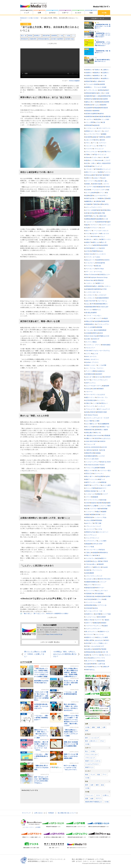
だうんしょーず (90, 444)
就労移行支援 (69, 39)
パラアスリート (95, 225)
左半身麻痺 (89, 667)
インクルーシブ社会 (100, 517)
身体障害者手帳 (102, 222)
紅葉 (104, 122)
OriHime (95, 236)
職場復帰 (95, 497)
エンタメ (78, 13)
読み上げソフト (90, 260)
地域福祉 (98, 453)
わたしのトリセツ (102, 591)
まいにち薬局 (106, 485)
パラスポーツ (90, 169)
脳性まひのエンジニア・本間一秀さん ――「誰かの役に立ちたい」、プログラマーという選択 (41, 734)
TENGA (107, 187)
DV (87, 646)
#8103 (88, 643)
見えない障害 (97, 561)
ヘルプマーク (90, 119)
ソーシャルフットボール (99, 190)
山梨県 (96, 430)
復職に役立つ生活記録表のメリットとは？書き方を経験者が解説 (71, 744)
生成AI (88, 570)
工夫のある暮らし (91, 564)
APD (93, 304)
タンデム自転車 (90, 193)
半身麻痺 (88, 204)
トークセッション (91, 128)
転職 (95, 116)
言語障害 (88, 561)
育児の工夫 (89, 474)
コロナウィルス (106, 225)
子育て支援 (98, 523)
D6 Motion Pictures (92, 415)
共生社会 (88, 389)
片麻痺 (103, 201)
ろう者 (106, 219)
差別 (87, 166)
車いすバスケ (105, 234)
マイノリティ (101, 400)
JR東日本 (93, 412)
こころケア (107, 160)
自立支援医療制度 (101, 330)
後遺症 (88, 514)
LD (99, 555)
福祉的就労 (99, 374)
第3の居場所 (102, 617)
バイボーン (107, 286)
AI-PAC (88, 251)
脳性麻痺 (106, 386)
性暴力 (107, 640)
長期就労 (104, 623)
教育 (109, 503)
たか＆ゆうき (90, 579)
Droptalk (105, 567)
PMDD (88, 248)
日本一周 (105, 652)
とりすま (99, 529)
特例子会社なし (90, 670)
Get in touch (99, 377)
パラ (91, 155)
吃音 (98, 558)
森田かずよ (97, 567)
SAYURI (104, 447)
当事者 (97, 201)
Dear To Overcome (92, 275)
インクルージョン (91, 617)
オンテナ (93, 160)
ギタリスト (97, 585)
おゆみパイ (97, 178)
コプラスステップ (91, 541)
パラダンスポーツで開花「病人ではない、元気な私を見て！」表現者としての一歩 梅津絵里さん (41, 696)
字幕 (87, 155)
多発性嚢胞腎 (90, 573)
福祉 (87, 160)
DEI (87, 509)
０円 (99, 146)
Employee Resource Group (99, 277)
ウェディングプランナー (93, 629)
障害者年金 (89, 99)
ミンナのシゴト (90, 298)
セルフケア (97, 667)
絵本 (87, 506)
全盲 (91, 105)
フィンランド (101, 406)
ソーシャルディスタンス (101, 231)
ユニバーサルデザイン (101, 196)
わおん (88, 304)
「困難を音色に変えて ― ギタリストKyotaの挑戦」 (41, 768)
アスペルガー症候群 (92, 84)
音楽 (99, 775)
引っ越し (105, 181)
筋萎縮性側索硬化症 (92, 582)
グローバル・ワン (102, 397)
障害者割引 (89, 111)
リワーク (88, 497)
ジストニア (103, 582)
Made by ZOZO (106, 462)
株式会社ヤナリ (102, 488)
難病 (101, 198)
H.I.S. (90, 178)
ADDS (103, 248)
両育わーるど (105, 427)
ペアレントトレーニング (93, 526)
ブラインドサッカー (92, 152)
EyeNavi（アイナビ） (92, 362)
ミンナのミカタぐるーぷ (93, 292)
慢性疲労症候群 (90, 588)
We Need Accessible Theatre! (95, 465)
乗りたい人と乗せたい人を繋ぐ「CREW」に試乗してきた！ (35, 654)
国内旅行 (107, 175)
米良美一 (97, 450)
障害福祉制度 (90, 652)
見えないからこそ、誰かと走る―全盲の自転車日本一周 (71, 683)
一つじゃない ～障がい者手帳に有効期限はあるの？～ (41, 718)
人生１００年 (90, 140)
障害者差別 (89, 286)
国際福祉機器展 (90, 219)
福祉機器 (99, 219)
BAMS (103, 140)
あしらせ (95, 354)
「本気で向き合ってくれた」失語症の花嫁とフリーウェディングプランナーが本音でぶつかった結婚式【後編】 (41, 672)
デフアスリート (95, 228)
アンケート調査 (90, 371)
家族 (105, 503)
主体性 (95, 389)
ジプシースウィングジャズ (94, 576)
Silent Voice (89, 254)
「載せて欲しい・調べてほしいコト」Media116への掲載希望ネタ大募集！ (46, 613)
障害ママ (104, 558)
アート (95, 143)
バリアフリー (102, 143)
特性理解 (108, 596)
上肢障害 (108, 137)
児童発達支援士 (90, 596)
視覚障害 (105, 99)
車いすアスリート (91, 661)
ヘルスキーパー (90, 222)
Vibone (88, 157)
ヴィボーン (95, 157)
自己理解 (98, 614)
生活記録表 (89, 608)
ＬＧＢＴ (106, 131)
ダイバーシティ (99, 474)
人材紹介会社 (102, 216)
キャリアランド (96, 485)
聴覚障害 (104, 105)
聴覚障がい (97, 73)
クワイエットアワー (103, 324)
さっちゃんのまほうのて (97, 646)
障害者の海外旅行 (91, 491)
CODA (88, 503)
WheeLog (89, 175)
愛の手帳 (102, 213)
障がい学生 (89, 620)
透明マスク (101, 283)
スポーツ (65, 13)
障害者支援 (89, 517)
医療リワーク (98, 599)
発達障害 (106, 102)
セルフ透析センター (92, 424)
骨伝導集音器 (99, 280)
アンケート (107, 172)
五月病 (88, 190)
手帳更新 (104, 649)
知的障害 (99, 260)
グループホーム (102, 301)
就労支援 (104, 500)
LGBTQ (106, 204)
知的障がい (106, 78)
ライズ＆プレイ (90, 558)
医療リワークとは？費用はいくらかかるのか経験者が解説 (71, 756)
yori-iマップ (89, 523)
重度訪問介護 (90, 453)
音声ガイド (89, 567)
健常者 (102, 114)
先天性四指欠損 (90, 400)
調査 (101, 172)
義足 (87, 225)
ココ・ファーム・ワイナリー (95, 368)
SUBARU (107, 260)
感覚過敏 (99, 327)
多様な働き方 (90, 433)
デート (104, 146)
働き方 (99, 512)
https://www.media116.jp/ (54, 634)
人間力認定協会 (99, 593)
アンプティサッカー (92, 90)
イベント (102, 193)
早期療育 (94, 251)
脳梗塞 (104, 512)
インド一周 (102, 491)
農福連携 (88, 544)
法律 (92, 785)
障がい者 (24, 36)
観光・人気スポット (91, 741)
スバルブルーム (90, 263)
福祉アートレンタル (92, 479)
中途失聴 (97, 321)
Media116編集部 (74, 81)
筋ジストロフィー (103, 532)
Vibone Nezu (90, 280)
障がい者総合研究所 (104, 163)
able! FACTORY (91, 301)
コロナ (103, 228)
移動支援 (97, 623)
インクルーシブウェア (93, 462)
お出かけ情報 (90, 520)
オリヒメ (102, 236)
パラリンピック (99, 149)
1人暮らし (106, 795)
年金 (101, 152)
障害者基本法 (104, 553)
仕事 (39, 13)
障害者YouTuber (91, 532)
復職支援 (104, 482)
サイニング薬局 (90, 488)
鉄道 (87, 412)
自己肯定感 (89, 599)
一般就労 (106, 620)
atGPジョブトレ (91, 383)
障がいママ (89, 471)
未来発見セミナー (105, 275)
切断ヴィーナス (106, 239)
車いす (100, 93)
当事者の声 (106, 667)
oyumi (104, 178)
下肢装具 (95, 204)
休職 (105, 599)
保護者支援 (100, 596)
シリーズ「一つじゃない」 (94, 315)
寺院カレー (104, 403)
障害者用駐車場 (90, 605)
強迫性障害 (104, 245)
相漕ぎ (88, 655)
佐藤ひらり (89, 438)
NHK (91, 213)
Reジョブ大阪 (90, 427)
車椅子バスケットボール (93, 761)
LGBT (107, 157)
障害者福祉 (99, 520)
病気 (104, 210)
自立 (87, 163)
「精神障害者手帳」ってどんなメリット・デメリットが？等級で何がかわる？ (103, 44)
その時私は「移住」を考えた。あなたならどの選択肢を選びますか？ (65, 654)
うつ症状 (67, 36)
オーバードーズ (90, 181)
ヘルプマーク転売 (91, 187)
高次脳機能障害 (104, 424)
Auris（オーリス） (91, 356)
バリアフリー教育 (95, 509)
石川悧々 (88, 339)
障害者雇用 (89, 125)
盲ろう (97, 239)
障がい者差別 (98, 286)
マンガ (93, 775)
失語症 (98, 427)
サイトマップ (26, 813)
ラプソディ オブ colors (93, 257)
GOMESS (102, 441)
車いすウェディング (92, 632)
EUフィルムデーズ (104, 409)
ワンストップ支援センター (99, 643)
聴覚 (101, 102)
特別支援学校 (101, 263)
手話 (87, 228)
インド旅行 (96, 403)
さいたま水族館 (90, 327)
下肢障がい (97, 70)
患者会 (108, 210)
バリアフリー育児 (105, 471)
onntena (99, 160)
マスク (88, 234)
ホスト (102, 157)
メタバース (89, 392)
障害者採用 (24, 39)
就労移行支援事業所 (57, 39)
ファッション (89, 795)
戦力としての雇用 (102, 637)
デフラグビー (90, 266)
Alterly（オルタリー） (93, 359)
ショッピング (95, 738)
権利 (94, 664)
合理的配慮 (107, 435)
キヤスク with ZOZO (92, 459)
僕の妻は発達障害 (91, 313)
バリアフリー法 (102, 605)
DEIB (97, 514)
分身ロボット (90, 239)
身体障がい (89, 70)
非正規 (103, 450)
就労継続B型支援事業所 (93, 289)
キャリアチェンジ (91, 535)
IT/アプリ (99, 799)
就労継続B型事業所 (103, 298)
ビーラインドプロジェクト (99, 380)
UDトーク (89, 231)
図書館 (104, 134)
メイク (96, 198)
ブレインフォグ (90, 591)
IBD (87, 213)
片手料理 (105, 561)
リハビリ (103, 514)
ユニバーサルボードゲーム (94, 386)
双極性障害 (33, 39)
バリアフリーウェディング (94, 626)
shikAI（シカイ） (91, 365)
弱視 (87, 105)
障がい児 (104, 242)
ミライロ (88, 236)
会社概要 (38, 827)
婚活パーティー (90, 397)
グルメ (95, 216)
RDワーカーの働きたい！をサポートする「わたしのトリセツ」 (71, 768)
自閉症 (96, 213)
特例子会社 (89, 198)
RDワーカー (100, 588)
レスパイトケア (90, 529)
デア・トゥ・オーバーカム (94, 272)
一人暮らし (93, 163)
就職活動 (108, 116)
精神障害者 (89, 116)
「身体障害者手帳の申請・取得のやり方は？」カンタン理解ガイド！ (103, 26)
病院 (109, 198)
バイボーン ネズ (91, 283)
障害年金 (95, 333)
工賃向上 (88, 553)
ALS (97, 579)
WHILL (97, 140)
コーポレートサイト (28, 827)
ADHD (103, 81)
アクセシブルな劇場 (92, 468)
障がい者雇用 (104, 430)
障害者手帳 (46, 36)
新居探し (88, 184)
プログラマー (98, 620)
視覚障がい (89, 73)
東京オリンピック (105, 169)
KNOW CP (96, 339)
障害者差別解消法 (44, 39)
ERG (87, 277)
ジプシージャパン (97, 570)
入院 (105, 198)
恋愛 (91, 196)
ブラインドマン (90, 406)
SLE (87, 658)
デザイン (88, 143)
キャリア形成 (90, 547)
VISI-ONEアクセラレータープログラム (98, 351)
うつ (73, 36)
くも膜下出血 (101, 664)
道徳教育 (97, 649)
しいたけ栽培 (102, 541)
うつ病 (61, 36)
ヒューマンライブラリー (93, 134)
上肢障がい (106, 70)
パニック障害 (90, 122)
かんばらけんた (106, 438)
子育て (96, 471)
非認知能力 (89, 593)
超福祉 (95, 137)
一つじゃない (90, 330)
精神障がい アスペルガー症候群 (96, 87)
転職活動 (101, 116)
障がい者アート (90, 476)
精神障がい (38, 36)
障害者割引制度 (102, 412)
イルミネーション (91, 146)
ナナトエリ (89, 310)
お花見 (99, 181)
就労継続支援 (90, 374)
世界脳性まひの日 (104, 336)
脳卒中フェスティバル (93, 482)
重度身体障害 (105, 321)
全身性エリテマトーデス (97, 658)
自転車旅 (98, 652)
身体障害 (102, 84)
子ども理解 (93, 506)
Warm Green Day (91, 336)
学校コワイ (89, 555)
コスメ (98, 795)
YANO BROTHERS (92, 441)
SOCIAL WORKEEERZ (93, 447)
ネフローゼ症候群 (91, 210)
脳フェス (102, 479)
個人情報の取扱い (67, 813)
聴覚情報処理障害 (91, 307)
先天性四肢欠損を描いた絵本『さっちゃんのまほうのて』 (41, 706)
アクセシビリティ (91, 409)
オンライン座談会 (91, 342)
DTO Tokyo (100, 269)
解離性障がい (90, 201)
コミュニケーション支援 (93, 602)
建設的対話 (102, 661)
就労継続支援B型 (91, 456)
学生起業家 (100, 476)
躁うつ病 (97, 96)
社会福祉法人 (101, 371)
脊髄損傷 (97, 108)
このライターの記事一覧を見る (50, 642)
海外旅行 (100, 175)
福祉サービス (95, 248)
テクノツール (99, 634)
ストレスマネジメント (93, 538)
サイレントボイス (100, 254)
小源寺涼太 (89, 450)
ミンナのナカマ (102, 295)
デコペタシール (90, 269)
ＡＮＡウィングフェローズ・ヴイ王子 (97, 418)
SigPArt (107, 476)
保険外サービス (104, 632)
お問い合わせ (38, 813)
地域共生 (94, 503)
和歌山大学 (89, 321)
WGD (101, 333)
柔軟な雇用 (89, 640)
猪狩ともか (96, 242)
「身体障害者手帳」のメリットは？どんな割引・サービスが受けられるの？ (103, 35)
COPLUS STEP (98, 544)
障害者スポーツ (90, 131)
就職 (93, 727)
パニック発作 (105, 119)
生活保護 (88, 333)
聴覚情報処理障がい (102, 304)
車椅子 (107, 90)
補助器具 (101, 187)
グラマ (88, 380)
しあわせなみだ (99, 640)
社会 (91, 13)
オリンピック (98, 166)
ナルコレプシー (90, 348)
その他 (104, 13)
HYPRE (104, 289)
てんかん (97, 105)
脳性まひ (88, 102)
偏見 (91, 166)
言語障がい (106, 73)
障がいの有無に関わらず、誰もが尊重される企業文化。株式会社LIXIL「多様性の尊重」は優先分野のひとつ (71, 672)
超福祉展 (97, 125)
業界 (87, 785)
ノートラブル (90, 318)
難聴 (95, 99)
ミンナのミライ (90, 295)
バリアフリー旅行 (97, 655)
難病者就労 (89, 430)
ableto (96, 608)
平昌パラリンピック (100, 155)
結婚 (87, 196)
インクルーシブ (90, 512)
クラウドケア (90, 634)
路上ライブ (89, 585)
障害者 (30, 36)
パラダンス (107, 655)
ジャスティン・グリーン (93, 345)
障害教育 (101, 389)
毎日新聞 (88, 137)
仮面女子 (88, 242)
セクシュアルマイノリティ (94, 207)
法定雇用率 (89, 108)
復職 (93, 514)
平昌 (97, 169)
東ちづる (98, 433)
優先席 (97, 119)
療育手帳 (88, 216)
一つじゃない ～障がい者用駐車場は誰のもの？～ (41, 756)
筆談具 (106, 318)
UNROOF (108, 377)
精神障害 (54, 36)
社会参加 (88, 664)
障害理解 (105, 509)
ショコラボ (101, 456)
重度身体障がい (90, 324)
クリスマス (89, 149)
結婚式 (106, 626)
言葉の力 (88, 403)
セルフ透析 (89, 421)
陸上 (87, 751)
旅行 (94, 175)
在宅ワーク (89, 623)
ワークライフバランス (93, 500)
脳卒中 (88, 485)
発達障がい (97, 78)
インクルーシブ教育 (104, 506)
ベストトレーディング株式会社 (95, 550)
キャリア (105, 494)
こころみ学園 (102, 365)
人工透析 (97, 421)
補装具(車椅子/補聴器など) (94, 802)
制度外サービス (90, 637)
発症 (99, 210)
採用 (87, 731)
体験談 (99, 494)
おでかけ (52, 13)
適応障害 (97, 245)
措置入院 (98, 266)
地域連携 (95, 553)
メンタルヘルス (90, 494)
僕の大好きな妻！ (104, 307)
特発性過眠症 (106, 345)
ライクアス (99, 318)
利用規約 (51, 813)
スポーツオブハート (104, 128)
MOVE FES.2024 (105, 579)
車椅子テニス (89, 767)
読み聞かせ (89, 649)
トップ (26, 13)
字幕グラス (107, 152)
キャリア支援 (106, 614)
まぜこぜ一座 (90, 377)
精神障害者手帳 (106, 96)
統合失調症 (89, 78)
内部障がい (89, 76)
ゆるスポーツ (95, 234)
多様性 (100, 503)
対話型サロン (90, 614)
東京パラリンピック (92, 172)
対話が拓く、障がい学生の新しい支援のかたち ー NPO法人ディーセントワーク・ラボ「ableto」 (41, 746)
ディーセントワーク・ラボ (94, 611)
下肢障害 (101, 137)
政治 (102, 785)
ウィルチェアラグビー (92, 764)
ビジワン (88, 354)
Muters (101, 251)
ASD (95, 555)
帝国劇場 (102, 468)
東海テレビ (97, 310)
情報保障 (101, 564)
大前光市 (97, 438)
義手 (109, 222)
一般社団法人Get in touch (94, 435)
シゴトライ (106, 184)
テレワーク (89, 245)
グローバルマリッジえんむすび (95, 394)
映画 (99, 99)
